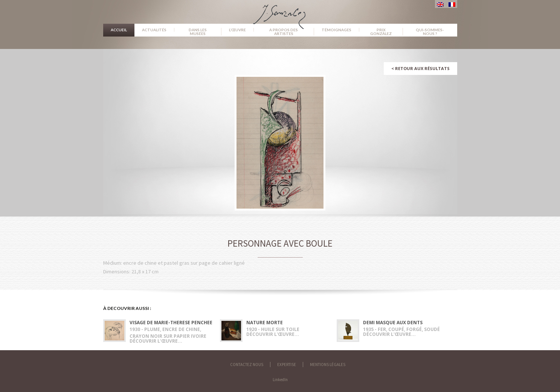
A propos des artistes (284, 32)
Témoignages (336, 30)
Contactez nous (247, 365)
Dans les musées (198, 32)
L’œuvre (237, 30)
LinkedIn (280, 380)
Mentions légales (328, 365)
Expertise (287, 365)
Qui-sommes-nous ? (430, 32)
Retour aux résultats (420, 68)
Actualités (154, 30)
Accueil (119, 30)
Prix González (381, 32)
